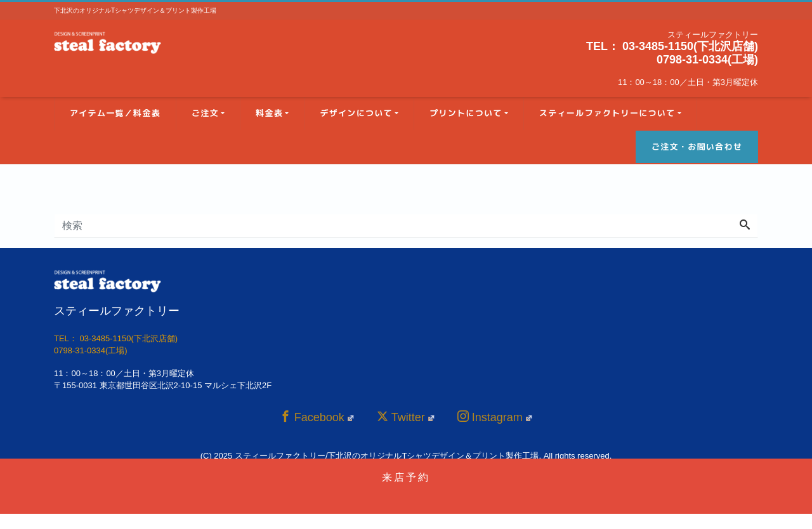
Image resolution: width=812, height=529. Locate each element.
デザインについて (356, 113)
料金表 (269, 113)
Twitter (406, 417)
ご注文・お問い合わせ (697, 147)
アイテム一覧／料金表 (115, 113)
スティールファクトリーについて (607, 113)
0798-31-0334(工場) (707, 60)
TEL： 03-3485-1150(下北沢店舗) (672, 46)
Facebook (317, 417)
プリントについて (466, 113)
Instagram (495, 417)
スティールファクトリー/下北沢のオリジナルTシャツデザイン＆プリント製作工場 (387, 456)
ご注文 (205, 113)
